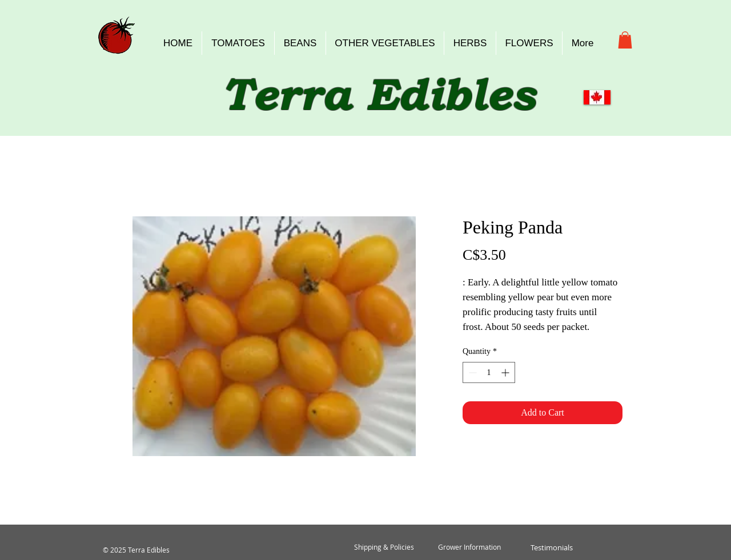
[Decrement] (471, 372)
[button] (625, 40)
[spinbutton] (489, 372)
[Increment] (506, 372)
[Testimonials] (551, 547)
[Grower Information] (469, 547)
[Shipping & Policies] (384, 547)
